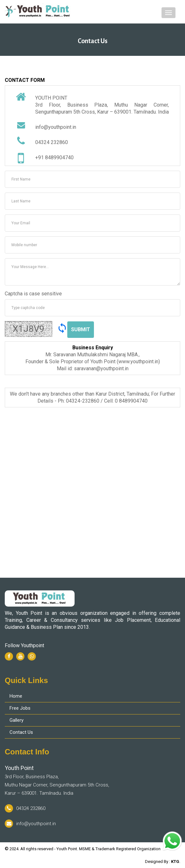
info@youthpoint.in (30, 824)
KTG (175, 861)
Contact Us (21, 732)
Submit (81, 329)
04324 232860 (25, 808)
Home (16, 696)
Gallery (17, 720)
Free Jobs (20, 708)
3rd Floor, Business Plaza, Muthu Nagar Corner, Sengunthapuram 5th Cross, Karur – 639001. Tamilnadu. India (57, 780)
